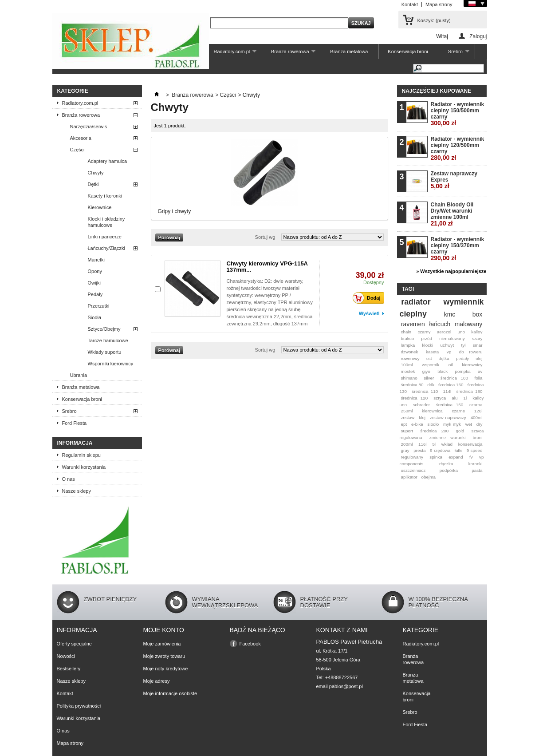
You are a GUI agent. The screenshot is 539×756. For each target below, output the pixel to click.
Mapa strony (439, 4)
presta (419, 450)
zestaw (407, 418)
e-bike (417, 424)
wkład (447, 444)
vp (449, 352)
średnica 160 (451, 385)
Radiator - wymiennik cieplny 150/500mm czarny (458, 114)
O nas (69, 479)
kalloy (477, 332)
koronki (476, 464)
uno (461, 332)
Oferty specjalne (74, 644)
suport (407, 431)
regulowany (412, 457)
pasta (477, 470)
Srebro (454, 54)
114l (447, 391)
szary (477, 338)
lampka (408, 345)
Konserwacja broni (408, 51)
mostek (408, 371)
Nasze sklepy (77, 491)
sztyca (440, 398)
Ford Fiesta (75, 423)
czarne (458, 411)
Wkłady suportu (105, 352)
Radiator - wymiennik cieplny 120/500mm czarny (458, 148)
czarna (476, 405)
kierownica (432, 411)
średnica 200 (434, 431)
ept (404, 424)
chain (406, 332)
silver (429, 378)
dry (480, 424)
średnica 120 (414, 398)
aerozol (444, 332)
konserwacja (470, 444)
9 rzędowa (440, 450)
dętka (444, 358)
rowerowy (410, 358)
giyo (426, 371)
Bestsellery (69, 669)
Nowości (66, 656)
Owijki (94, 283)
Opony (95, 271)
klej (422, 418)
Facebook (250, 644)
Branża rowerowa (289, 54)
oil (451, 365)
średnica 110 (425, 391)
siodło (433, 424)
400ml (477, 418)
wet (469, 424)
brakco (407, 338)
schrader (421, 405)
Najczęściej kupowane (437, 91)
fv (471, 457)
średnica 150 (450, 405)
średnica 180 (469, 391)
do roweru (471, 352)
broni (478, 437)
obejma (429, 477)
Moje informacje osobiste (170, 693)
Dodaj (369, 298)
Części (77, 150)
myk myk (452, 424)
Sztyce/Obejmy (104, 329)
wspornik (431, 365)
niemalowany (452, 338)
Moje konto (164, 630)
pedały (462, 358)
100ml (407, 365)
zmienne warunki (448, 437)
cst (429, 358)
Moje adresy (157, 681)
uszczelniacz (413, 470)
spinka (436, 457)
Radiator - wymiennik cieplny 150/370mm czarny (458, 249)
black (443, 371)
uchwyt (447, 345)
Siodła (95, 317)
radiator (416, 302)
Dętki (93, 184)
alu (454, 398)
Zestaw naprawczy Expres (454, 180)
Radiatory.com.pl (230, 54)
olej (479, 358)
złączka (446, 464)
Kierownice (100, 207)
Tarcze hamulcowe (108, 340)
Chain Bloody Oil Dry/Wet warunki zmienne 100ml (452, 214)
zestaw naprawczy (448, 418)
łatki (459, 450)
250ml (407, 411)
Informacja (75, 443)
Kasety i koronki (105, 196)
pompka (463, 371)
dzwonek (409, 352)
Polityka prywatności (79, 706)
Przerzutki (99, 306)
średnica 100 (454, 378)
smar (478, 345)
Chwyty (96, 173)
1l (465, 398)
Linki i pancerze (105, 237)
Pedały (95, 294)
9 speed (475, 450)
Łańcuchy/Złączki (106, 248)
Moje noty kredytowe (166, 669)
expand (456, 457)
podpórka (449, 470)
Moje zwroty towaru (164, 656)
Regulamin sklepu (81, 455)
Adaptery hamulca (108, 161)
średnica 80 (412, 385)
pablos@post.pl (346, 686)
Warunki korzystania (84, 467)
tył (463, 345)
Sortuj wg (265, 237)
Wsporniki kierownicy (111, 364)
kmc (450, 314)
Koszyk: (434, 20)
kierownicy (472, 365)
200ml (407, 444)
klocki (428, 345)
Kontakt (410, 4)
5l (434, 444)
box (477, 314)
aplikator (409, 477)
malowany (468, 324)
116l (423, 444)
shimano (409, 378)
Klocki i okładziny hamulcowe (106, 222)
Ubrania (79, 375)
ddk (431, 385)
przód (427, 338)
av (480, 371)
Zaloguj (478, 36)
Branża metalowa (349, 51)
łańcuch (440, 324)
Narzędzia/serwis (89, 127)
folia (478, 378)
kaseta (432, 352)
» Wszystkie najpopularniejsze (451, 271)
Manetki (96, 260)
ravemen (413, 324)
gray (405, 450)
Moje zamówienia (162, 644)
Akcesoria (81, 138)
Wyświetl (369, 313)
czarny (424, 332)
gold (460, 431)
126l (478, 411)
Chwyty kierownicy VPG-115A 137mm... (267, 267)
